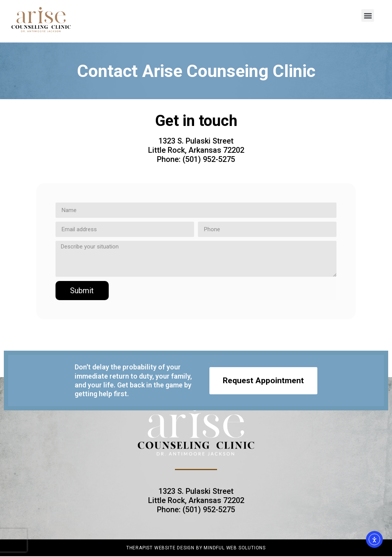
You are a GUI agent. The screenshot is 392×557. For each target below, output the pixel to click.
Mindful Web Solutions (235, 548)
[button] (368, 16)
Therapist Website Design (160, 548)
